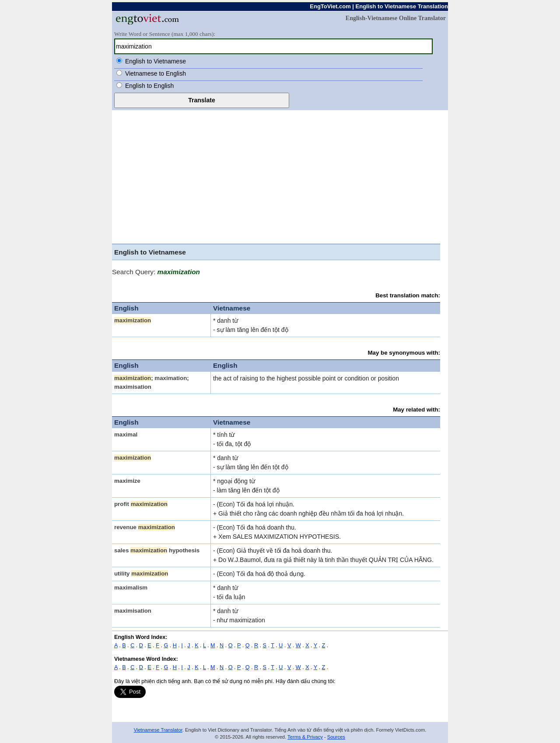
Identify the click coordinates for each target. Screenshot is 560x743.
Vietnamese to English (156, 73)
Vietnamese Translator (158, 730)
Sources (336, 737)
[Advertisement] (280, 176)
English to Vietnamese (156, 61)
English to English (149, 86)
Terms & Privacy (305, 737)
